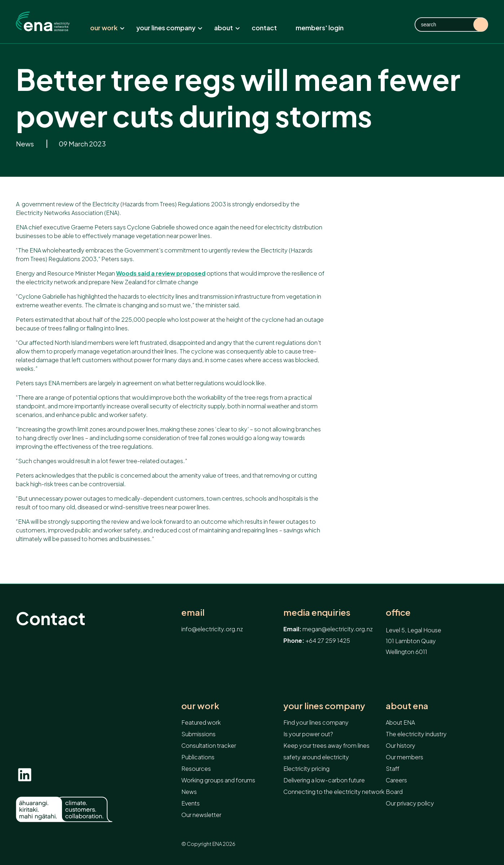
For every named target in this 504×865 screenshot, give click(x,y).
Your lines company (169, 28)
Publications (198, 757)
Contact (264, 28)
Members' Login (320, 28)
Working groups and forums (218, 780)
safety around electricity (316, 757)
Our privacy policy (410, 803)
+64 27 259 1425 (328, 640)
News (25, 144)
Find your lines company (316, 722)
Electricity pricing (306, 769)
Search (481, 25)
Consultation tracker (209, 745)
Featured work (201, 722)
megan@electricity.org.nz (338, 629)
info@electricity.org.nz (212, 629)
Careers (396, 780)
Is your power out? (308, 734)
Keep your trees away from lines (326, 745)
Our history (401, 745)
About (227, 28)
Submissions (198, 734)
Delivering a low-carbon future (324, 780)
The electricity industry (416, 734)
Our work (107, 28)
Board (394, 792)
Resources (196, 769)
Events (191, 803)
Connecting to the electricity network (334, 792)
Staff (393, 769)
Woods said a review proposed (161, 273)
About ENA (407, 706)
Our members (404, 757)
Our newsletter (201, 815)
